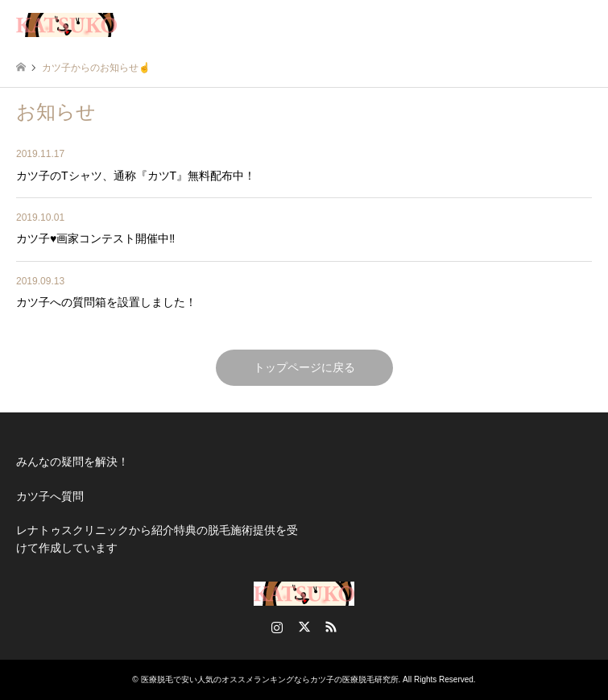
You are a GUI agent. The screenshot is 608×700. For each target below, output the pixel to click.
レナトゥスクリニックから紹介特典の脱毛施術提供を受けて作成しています (157, 539)
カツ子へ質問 (50, 496)
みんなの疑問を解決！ (72, 462)
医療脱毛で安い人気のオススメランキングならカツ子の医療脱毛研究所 (270, 679)
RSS (331, 627)
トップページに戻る (304, 367)
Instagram (277, 627)
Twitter (304, 627)
